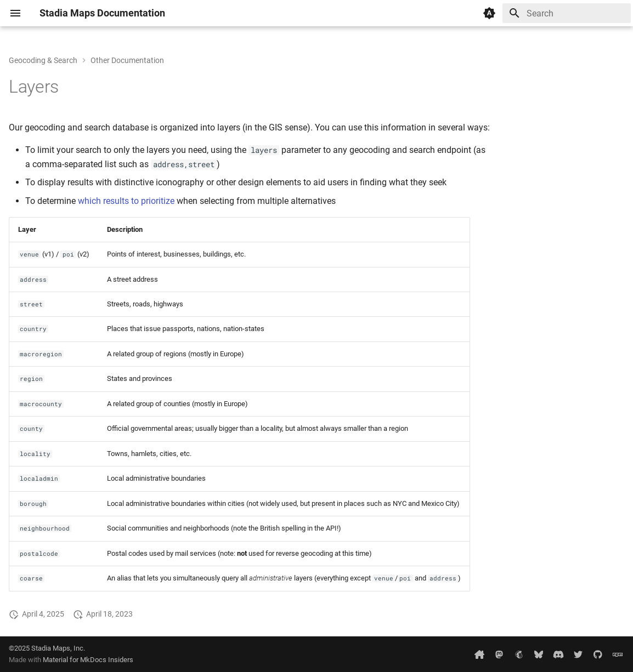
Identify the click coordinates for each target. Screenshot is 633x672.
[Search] (567, 13)
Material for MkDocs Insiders (88, 660)
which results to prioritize (126, 201)
